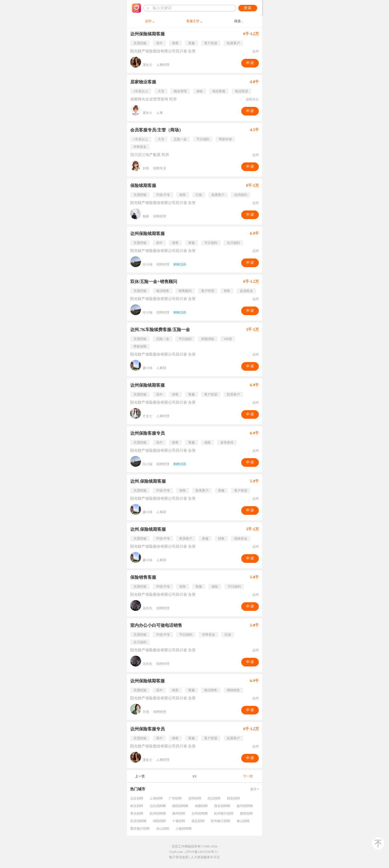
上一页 (140, 776)
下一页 (248, 776)
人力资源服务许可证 (205, 857)
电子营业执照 (179, 857)
